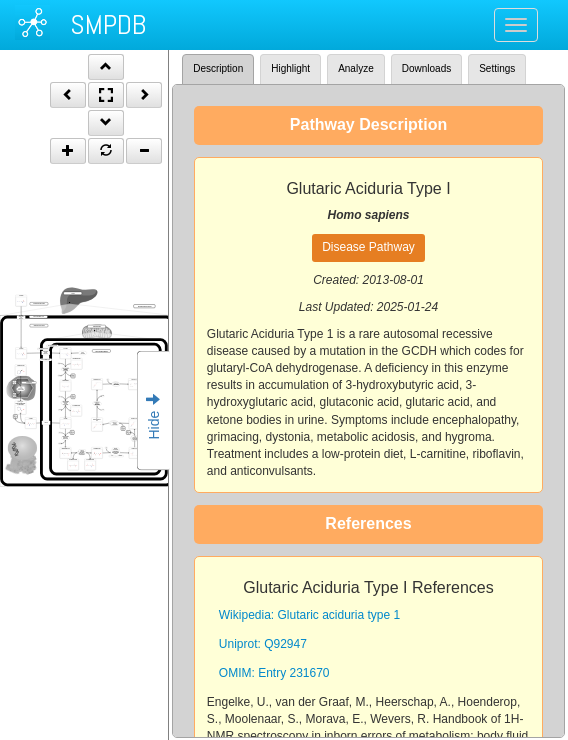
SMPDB (108, 24)
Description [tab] (218, 68)
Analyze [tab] (356, 68)
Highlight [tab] (290, 68)
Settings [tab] (497, 68)
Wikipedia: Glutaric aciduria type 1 (309, 615)
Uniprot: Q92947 (263, 644)
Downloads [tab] (426, 68)
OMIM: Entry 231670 (274, 673)
